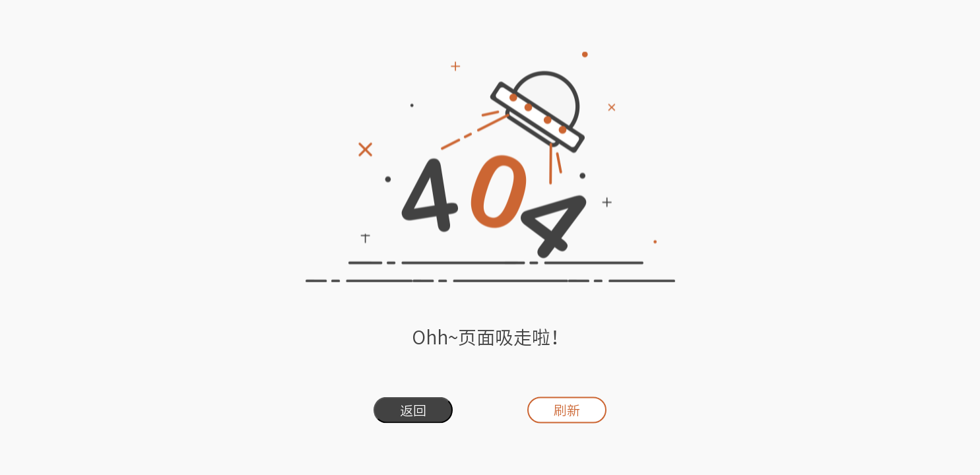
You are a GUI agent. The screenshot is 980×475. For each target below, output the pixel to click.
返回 (413, 410)
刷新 (567, 410)
